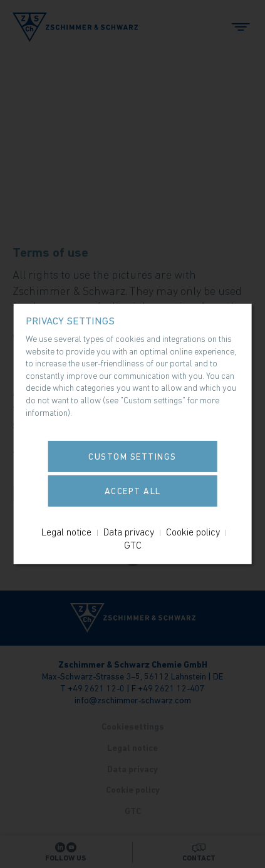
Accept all (133, 491)
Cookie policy (193, 532)
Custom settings (132, 457)
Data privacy (129, 532)
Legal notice (66, 532)
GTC (133, 545)
